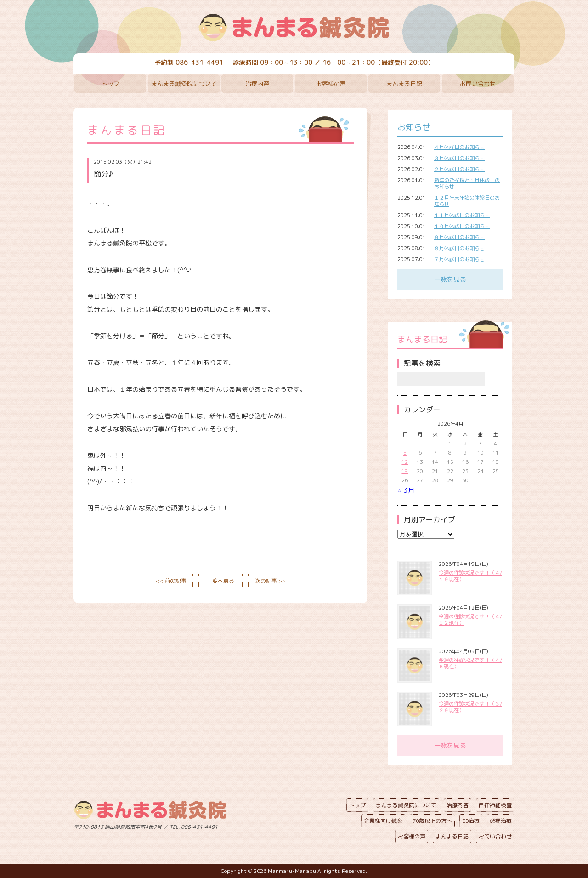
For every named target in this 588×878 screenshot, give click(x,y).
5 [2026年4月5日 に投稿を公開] (405, 453)
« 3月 (406, 490)
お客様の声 (331, 84)
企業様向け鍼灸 (383, 821)
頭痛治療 (501, 821)
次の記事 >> (270, 581)
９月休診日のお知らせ (459, 237)
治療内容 (257, 84)
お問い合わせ (478, 84)
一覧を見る (450, 279)
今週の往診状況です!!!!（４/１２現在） (470, 620)
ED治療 (471, 821)
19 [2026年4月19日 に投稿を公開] (405, 471)
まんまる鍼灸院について (184, 84)
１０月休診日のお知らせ (462, 226)
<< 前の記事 (171, 581)
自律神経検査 (495, 805)
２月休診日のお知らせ (459, 169)
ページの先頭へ (287, 825)
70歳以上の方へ (432, 821)
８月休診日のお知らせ (459, 248)
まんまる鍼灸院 (294, 28)
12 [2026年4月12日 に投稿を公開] (405, 462)
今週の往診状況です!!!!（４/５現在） (470, 663)
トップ (110, 84)
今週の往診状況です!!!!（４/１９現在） (470, 576)
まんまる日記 (404, 84)
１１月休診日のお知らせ (462, 215)
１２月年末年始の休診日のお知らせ (467, 201)
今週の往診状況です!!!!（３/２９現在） (470, 707)
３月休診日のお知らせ (459, 158)
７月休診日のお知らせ (459, 259)
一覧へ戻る (220, 581)
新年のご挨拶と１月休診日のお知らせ (467, 183)
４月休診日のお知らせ (459, 147)
